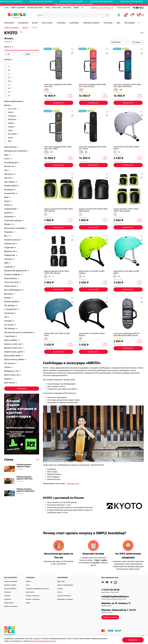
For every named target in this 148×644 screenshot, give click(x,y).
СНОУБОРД (62, 23)
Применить (22, 389)
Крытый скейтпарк (64, 596)
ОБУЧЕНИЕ (67, 8)
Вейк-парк (61, 581)
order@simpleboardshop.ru (115, 597)
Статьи (60, 592)
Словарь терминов (32, 596)
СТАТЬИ (47, 8)
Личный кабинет (10, 589)
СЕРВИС (76, 8)
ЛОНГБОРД (109, 23)
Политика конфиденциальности (37, 589)
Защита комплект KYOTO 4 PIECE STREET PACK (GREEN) (126, 210)
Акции (28, 603)
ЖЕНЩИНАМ (24, 23)
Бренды (60, 589)
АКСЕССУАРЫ (48, 23)
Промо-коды (9, 603)
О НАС (7, 8)
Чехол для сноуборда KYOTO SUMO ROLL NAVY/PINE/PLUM (127, 85)
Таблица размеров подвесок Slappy (24, 466)
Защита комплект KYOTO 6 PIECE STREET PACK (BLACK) (57, 272)
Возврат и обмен (10, 585)
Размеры (7, 596)
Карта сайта (30, 592)
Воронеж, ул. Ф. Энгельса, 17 (102, 8)
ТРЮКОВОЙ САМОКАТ (92, 23)
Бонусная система (11, 606)
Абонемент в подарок (65, 599)
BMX (119, 23)
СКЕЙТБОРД (75, 23)
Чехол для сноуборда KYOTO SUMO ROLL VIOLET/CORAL (93, 85)
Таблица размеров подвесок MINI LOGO (24, 478)
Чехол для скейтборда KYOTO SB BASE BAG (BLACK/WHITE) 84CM (126, 334)
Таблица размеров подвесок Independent (25, 490)
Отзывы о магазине (33, 599)
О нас (28, 585)
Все (38, 460)
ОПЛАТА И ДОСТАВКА (35, 8)
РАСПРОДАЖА (130, 23)
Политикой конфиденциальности (42, 641)
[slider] (5, 50)
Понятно (133, 640)
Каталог (28, 581)
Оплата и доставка (11, 581)
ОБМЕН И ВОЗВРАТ (18, 8)
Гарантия (8, 599)
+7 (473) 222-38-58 (123, 8)
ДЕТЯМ (36, 23)
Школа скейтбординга (65, 585)
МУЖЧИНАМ (10, 23)
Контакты (8, 592)
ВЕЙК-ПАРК (57, 8)
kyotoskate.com (73, 484)
